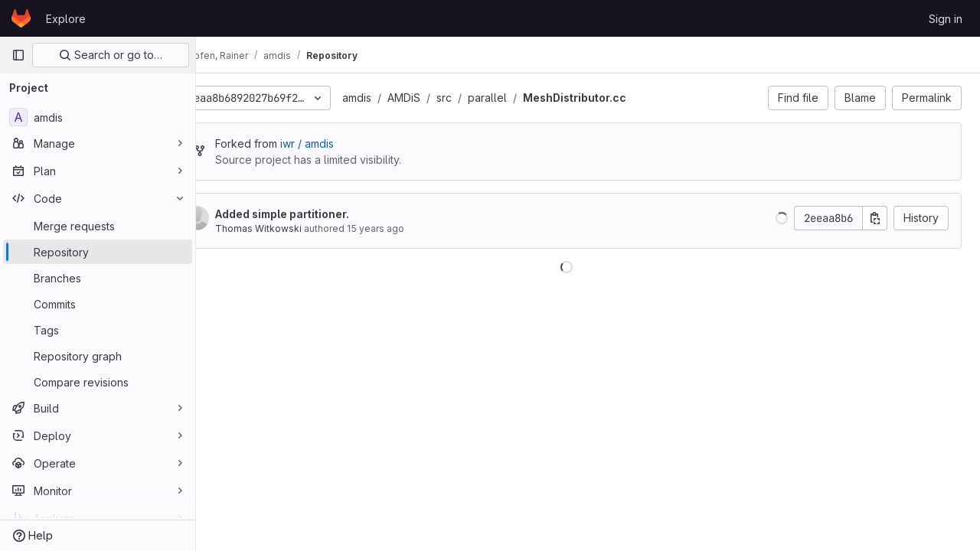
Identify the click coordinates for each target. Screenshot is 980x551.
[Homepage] (21, 18)
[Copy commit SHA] (875, 218)
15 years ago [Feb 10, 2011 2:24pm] (418, 228)
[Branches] (98, 278)
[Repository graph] (98, 356)
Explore (66, 19)
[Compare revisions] (98, 382)
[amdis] (98, 117)
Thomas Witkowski (301, 228)
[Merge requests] (98, 226)
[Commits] (98, 304)
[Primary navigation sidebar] (18, 55)
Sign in (946, 19)
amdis (400, 98)
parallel (530, 98)
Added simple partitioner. (325, 214)
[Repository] (98, 252)
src (487, 98)
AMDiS (447, 98)
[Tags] (98, 330)
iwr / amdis (350, 143)
